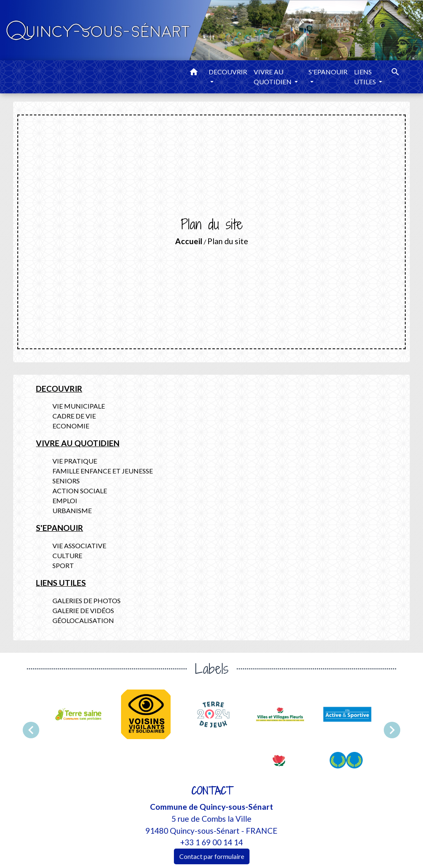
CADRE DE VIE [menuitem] (74, 416)
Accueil (189, 241)
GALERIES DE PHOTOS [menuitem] (87, 600)
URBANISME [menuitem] (72, 510)
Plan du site (228, 241)
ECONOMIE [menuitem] (71, 426)
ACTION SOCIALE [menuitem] (80, 491)
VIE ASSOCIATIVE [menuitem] (79, 546)
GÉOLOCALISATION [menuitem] (83, 620)
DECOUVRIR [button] (228, 72)
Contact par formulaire (212, 856)
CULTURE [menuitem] (67, 555)
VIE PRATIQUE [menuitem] (75, 461)
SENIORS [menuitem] (66, 481)
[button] (194, 73)
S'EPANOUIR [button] (328, 72)
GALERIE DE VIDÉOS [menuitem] (83, 610)
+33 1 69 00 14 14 (211, 842)
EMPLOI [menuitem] (65, 501)
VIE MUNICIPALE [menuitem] (79, 406)
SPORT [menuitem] (63, 565)
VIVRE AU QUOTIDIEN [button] (273, 77)
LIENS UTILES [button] (366, 77)
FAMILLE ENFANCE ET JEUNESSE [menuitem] (103, 471)
